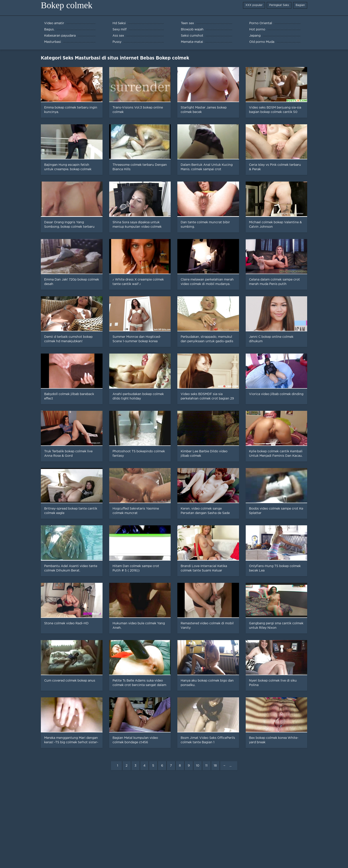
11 (206, 766)
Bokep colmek (67, 5)
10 (198, 766)
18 (215, 766)
